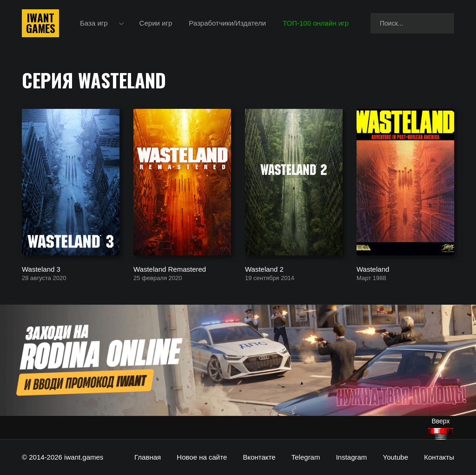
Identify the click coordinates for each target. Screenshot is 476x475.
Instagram (352, 457)
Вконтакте (259, 457)
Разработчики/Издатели (227, 23)
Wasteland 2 (264, 269)
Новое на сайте (202, 457)
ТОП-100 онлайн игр (316, 23)
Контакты (439, 457)
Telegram (306, 457)
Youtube (396, 457)
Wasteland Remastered (170, 269)
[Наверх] (441, 434)
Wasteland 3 (41, 269)
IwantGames (40, 23)
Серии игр (156, 23)
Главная (148, 457)
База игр (94, 23)
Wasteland (373, 269)
